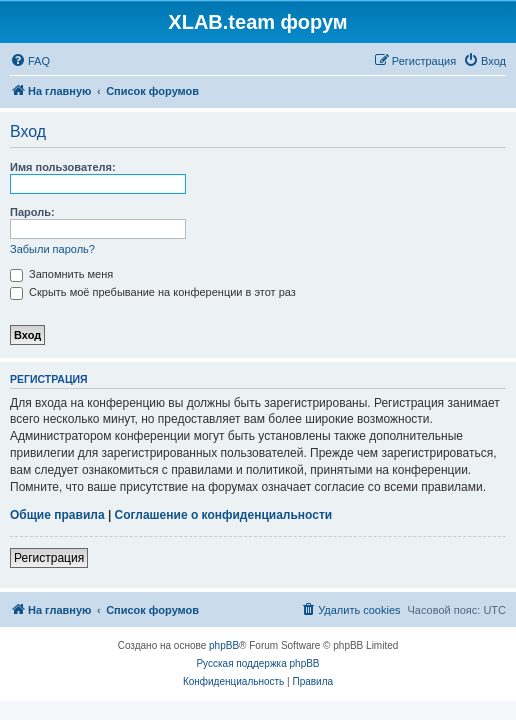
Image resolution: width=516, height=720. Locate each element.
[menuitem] (30, 61)
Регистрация (49, 558)
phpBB (224, 645)
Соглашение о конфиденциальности (224, 515)
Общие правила (57, 515)
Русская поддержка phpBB (257, 663)
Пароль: (32, 212)
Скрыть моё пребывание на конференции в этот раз (153, 292)
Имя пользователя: (63, 167)
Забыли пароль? (52, 249)
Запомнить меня (61, 274)
